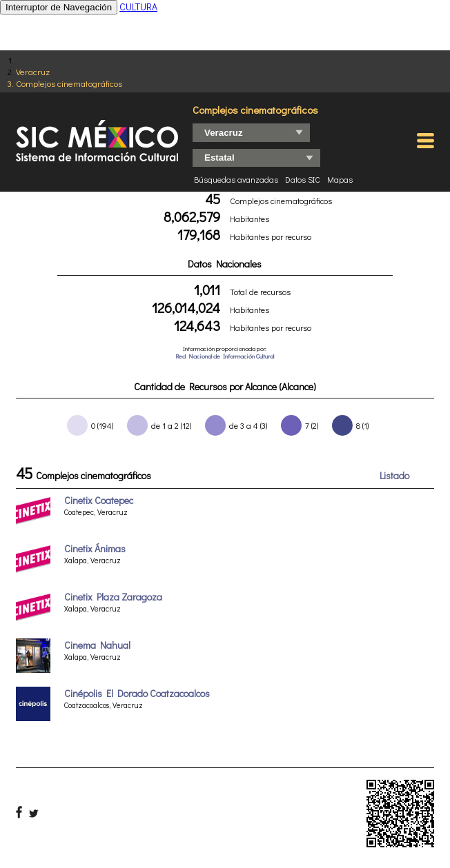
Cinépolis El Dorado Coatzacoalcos (137, 693)
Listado (394, 475)
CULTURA (138, 7)
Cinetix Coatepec (99, 500)
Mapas (340, 179)
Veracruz (33, 71)
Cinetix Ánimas (95, 548)
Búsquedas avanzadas (236, 179)
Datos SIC (303, 179)
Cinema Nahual (97, 645)
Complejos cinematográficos (69, 83)
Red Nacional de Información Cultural (225, 356)
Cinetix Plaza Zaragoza (113, 597)
